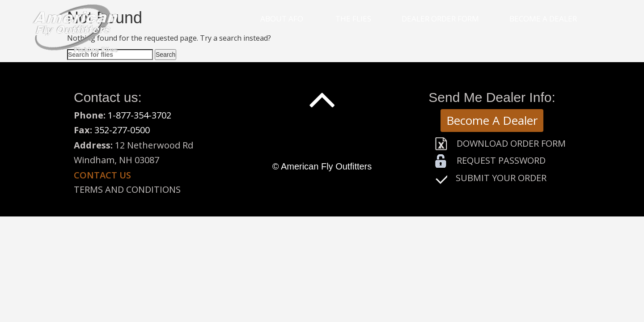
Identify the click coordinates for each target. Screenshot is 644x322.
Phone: (91, 115)
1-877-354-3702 (140, 115)
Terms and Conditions (127, 189)
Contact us (102, 175)
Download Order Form (511, 143)
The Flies (353, 19)
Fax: (84, 130)
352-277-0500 (122, 130)
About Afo (282, 19)
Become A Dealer (492, 120)
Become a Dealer (543, 19)
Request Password (501, 160)
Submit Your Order (501, 178)
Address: (93, 145)
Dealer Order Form (440, 19)
